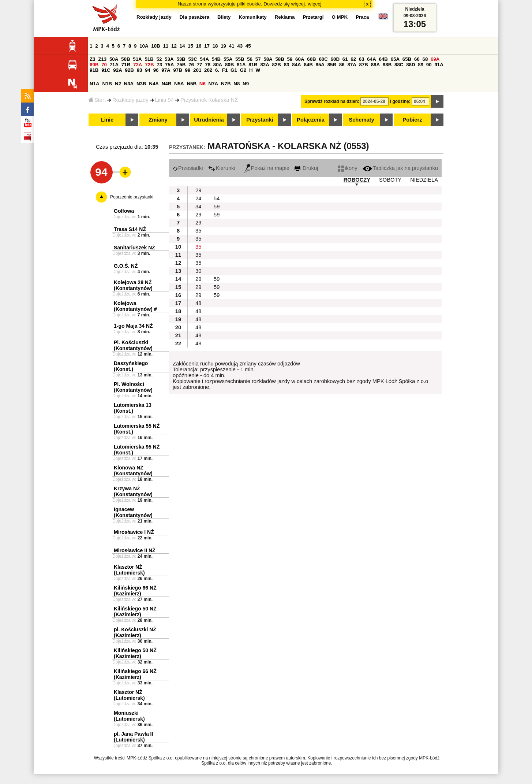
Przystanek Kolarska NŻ (209, 100)
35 (198, 231)
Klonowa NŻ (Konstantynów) (133, 471)
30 (198, 271)
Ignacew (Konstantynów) (133, 512)
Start (97, 100)
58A (268, 59)
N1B (107, 84)
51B (149, 59)
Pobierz (413, 120)
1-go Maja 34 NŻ (133, 326)
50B (125, 59)
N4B (167, 84)
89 (421, 65)
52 (159, 59)
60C (323, 59)
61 (345, 59)
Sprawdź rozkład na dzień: (332, 101)
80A (218, 65)
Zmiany (158, 120)
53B (181, 59)
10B (156, 46)
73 (159, 65)
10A (144, 46)
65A (395, 59)
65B (407, 59)
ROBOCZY (357, 180)
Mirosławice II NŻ (135, 550)
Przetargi (313, 17)
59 (290, 59)
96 (156, 70)
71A (114, 65)
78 (208, 65)
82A (265, 65)
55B (240, 59)
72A (138, 65)
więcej (315, 4)
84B (308, 65)
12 (174, 46)
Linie (107, 120)
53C (192, 59)
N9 (246, 84)
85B (332, 65)
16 (199, 46)
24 (198, 198)
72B (149, 65)
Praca (362, 17)
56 (250, 59)
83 (287, 65)
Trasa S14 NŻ (130, 229)
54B (216, 59)
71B (126, 65)
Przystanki (260, 120)
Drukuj (306, 168)
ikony (347, 168)
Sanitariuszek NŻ (134, 248)
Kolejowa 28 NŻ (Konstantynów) (133, 285)
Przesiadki (188, 168)
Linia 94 (164, 100)
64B (383, 59)
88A (375, 65)
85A (320, 65)
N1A (95, 84)
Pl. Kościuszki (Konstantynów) (133, 345)
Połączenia (311, 120)
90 (429, 65)
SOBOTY (390, 180)
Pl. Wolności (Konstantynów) (133, 387)
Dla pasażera (195, 17)
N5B (192, 84)
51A (137, 59)
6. (217, 70)
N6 (203, 84)
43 (240, 46)
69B (94, 65)
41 (232, 46)
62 (353, 59)
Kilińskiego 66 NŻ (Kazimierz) (135, 591)
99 (188, 70)
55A (228, 59)
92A (117, 70)
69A (435, 59)
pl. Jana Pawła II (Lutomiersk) (133, 737)
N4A (154, 84)
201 (197, 70)
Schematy (361, 120)
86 (342, 65)
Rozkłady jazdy (130, 100)
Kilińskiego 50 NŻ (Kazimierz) (135, 612)
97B (177, 70)
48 (198, 303)
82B (277, 65)
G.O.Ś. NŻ (126, 266)
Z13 (102, 59)
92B (129, 70)
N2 (118, 84)
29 (198, 190)
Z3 (93, 59)
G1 (234, 70)
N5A (179, 84)
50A (114, 59)
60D (335, 59)
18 (215, 46)
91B (94, 70)
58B (280, 59)
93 (140, 70)
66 (417, 59)
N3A (129, 84)
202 (208, 70)
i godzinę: (400, 101)
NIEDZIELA (424, 180)
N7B (226, 84)
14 (182, 46)
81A (241, 65)
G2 (243, 70)
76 (191, 65)
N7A (213, 84)
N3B (141, 84)
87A (352, 65)
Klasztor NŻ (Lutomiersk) (129, 570)
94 (148, 70)
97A (166, 70)
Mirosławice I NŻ (134, 532)
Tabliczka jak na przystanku (400, 168)
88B (387, 65)
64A (371, 59)
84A (296, 65)
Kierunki (222, 168)
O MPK (340, 17)
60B (311, 59)
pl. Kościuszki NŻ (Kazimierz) (135, 632)
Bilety (224, 17)
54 (217, 198)
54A (205, 59)
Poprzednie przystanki (132, 197)
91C (106, 70)
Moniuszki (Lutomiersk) (129, 716)
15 (190, 46)
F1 (225, 70)
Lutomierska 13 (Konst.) (133, 408)
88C (399, 65)
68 (425, 59)
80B (229, 65)
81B (253, 65)
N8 (237, 84)
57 (258, 59)
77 (200, 65)
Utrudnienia (209, 120)
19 (223, 46)
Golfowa (124, 211)
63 (362, 59)
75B (181, 65)
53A (169, 59)
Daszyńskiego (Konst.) (131, 366)
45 (248, 46)
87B (364, 65)
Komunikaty (252, 17)
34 (198, 207)
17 (207, 46)
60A (300, 59)
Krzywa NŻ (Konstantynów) (133, 491)
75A (169, 65)
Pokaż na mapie (267, 168)
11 (166, 46)
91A (439, 65)
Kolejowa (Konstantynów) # (135, 306)
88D (411, 65)
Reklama (285, 17)
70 (104, 65)
